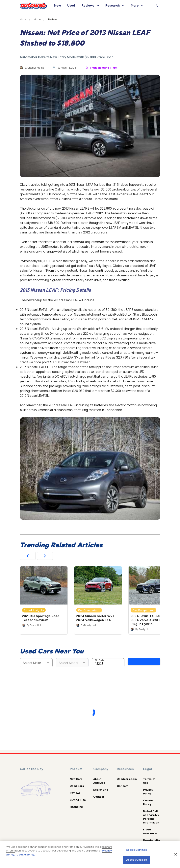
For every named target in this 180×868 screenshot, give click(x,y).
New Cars (76, 776)
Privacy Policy (148, 789)
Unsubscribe (152, 837)
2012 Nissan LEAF (32, 396)
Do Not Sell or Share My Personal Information (151, 814)
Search (144, 663)
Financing (76, 804)
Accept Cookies (137, 860)
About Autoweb (99, 778)
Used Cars (77, 783)
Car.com (123, 783)
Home (23, 19)
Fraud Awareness (150, 828)
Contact (99, 794)
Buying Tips (78, 797)
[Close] (176, 854)
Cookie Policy (148, 799)
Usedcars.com (127, 776)
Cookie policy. (26, 854)
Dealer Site (101, 787)
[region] (90, 854)
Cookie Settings (136, 850)
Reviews (75, 790)
